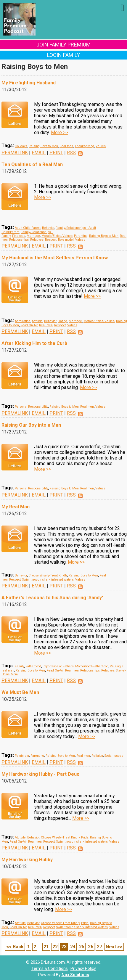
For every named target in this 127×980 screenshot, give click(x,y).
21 (46, 947)
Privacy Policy (83, 968)
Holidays (21, 146)
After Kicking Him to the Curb (34, 343)
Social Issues (114, 756)
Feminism (22, 756)
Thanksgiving (84, 146)
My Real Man (16, 507)
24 (73, 947)
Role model (66, 240)
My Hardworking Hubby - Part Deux (40, 774)
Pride (85, 837)
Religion (97, 756)
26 (91, 947)
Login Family (64, 55)
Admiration (22, 321)
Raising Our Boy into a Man (31, 425)
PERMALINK (15, 153)
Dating (62, 321)
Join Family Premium (64, 45)
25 (82, 947)
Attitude (37, 321)
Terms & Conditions (50, 968)
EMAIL (39, 153)
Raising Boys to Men (43, 146)
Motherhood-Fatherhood (92, 666)
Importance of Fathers (58, 666)
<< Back (15, 947)
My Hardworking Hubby (27, 860)
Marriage (33, 236)
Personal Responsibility (31, 407)
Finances (19, 236)
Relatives (37, 240)
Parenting (81, 236)
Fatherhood (33, 666)
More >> (59, 132)
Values (101, 146)
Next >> (114, 947)
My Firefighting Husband (29, 83)
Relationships (19, 240)
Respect (51, 240)
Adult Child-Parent (28, 228)
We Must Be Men (20, 692)
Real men (66, 146)
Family (19, 666)
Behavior (48, 228)
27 (99, 947)
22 (55, 947)
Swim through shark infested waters (48, 580)
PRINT (56, 153)
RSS (71, 153)
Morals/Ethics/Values (57, 236)
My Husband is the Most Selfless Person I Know (55, 258)
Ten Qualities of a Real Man (32, 164)
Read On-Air (29, 325)
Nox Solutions (75, 975)
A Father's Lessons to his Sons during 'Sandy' (52, 598)
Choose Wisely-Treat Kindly (48, 575)
